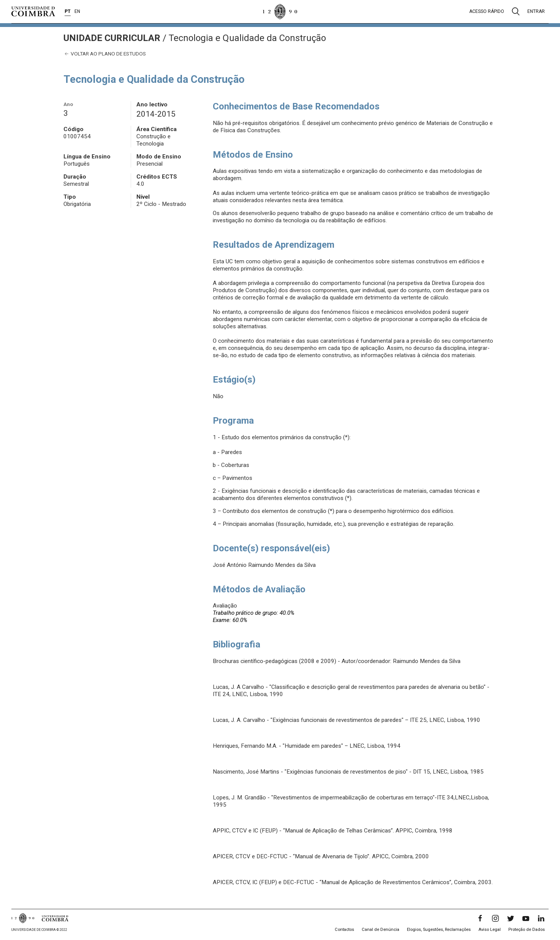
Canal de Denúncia (380, 930)
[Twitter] (511, 918)
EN (77, 11)
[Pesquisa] (516, 11)
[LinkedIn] (541, 918)
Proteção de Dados (527, 930)
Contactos (344, 930)
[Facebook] (480, 918)
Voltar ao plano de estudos (105, 54)
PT (68, 11)
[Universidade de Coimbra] (33, 11)
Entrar (536, 11)
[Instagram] (495, 918)
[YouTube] (526, 918)
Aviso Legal (490, 930)
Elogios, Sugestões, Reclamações (439, 930)
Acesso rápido (487, 11)
